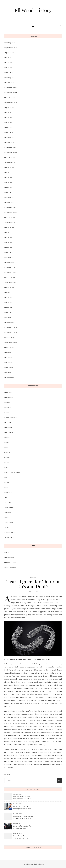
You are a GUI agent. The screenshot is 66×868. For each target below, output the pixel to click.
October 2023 (10, 157)
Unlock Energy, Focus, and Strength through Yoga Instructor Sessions (22, 837)
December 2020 (11, 327)
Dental (7, 412)
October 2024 (10, 97)
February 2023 (10, 197)
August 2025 (9, 52)
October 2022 (10, 217)
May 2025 (8, 67)
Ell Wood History (33, 10)
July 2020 (8, 352)
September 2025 (11, 47)
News (7, 482)
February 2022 (10, 257)
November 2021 (11, 272)
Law (6, 477)
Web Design (9, 537)
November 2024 (11, 92)
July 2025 (8, 57)
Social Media (9, 507)
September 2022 (11, 222)
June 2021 (8, 297)
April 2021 (8, 307)
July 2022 (8, 232)
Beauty (7, 402)
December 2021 (11, 267)
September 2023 (11, 162)
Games (7, 452)
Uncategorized (10, 532)
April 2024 (8, 127)
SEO (6, 497)
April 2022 (8, 247)
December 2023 (11, 147)
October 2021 (10, 277)
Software (8, 512)
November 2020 (11, 332)
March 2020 (9, 367)
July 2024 (8, 112)
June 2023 (8, 177)
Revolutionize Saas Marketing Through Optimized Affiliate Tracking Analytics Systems (23, 818)
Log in (7, 552)
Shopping (8, 502)
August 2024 (9, 107)
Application (8, 392)
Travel (7, 527)
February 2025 (10, 77)
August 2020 (9, 347)
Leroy (9, 774)
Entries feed (9, 557)
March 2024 (9, 132)
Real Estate (9, 492)
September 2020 (11, 342)
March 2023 (9, 192)
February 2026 (10, 42)
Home (7, 467)
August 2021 (9, 287)
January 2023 (9, 202)
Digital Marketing (11, 417)
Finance (7, 442)
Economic (8, 422)
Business (8, 407)
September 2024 (11, 102)
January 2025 (9, 82)
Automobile (9, 397)
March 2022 (9, 252)
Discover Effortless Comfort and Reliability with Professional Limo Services (22, 827)
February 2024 (10, 137)
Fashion (7, 437)
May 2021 (8, 302)
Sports (7, 517)
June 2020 (8, 357)
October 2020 (10, 337)
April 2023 (8, 187)
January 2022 (9, 262)
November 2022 (11, 212)
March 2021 (9, 312)
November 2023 (11, 152)
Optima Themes (39, 864)
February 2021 (10, 317)
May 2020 (8, 362)
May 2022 (8, 242)
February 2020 (10, 372)
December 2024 (11, 87)
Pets (6, 487)
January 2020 (9, 377)
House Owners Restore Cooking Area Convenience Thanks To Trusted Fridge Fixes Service (22, 808)
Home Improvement (12, 472)
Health (7, 462)
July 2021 (8, 292)
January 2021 (9, 322)
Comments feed (10, 562)
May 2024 (8, 122)
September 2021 (11, 282)
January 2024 (9, 142)
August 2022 (9, 227)
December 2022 (11, 207)
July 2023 (8, 172)
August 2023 (9, 167)
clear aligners (44, 694)
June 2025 (8, 62)
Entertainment (10, 432)
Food (6, 447)
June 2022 (8, 237)
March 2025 (9, 72)
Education (8, 427)
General (7, 457)
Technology (9, 522)
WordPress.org (10, 567)
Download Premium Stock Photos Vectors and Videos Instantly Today (22, 798)
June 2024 (8, 117)
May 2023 (8, 182)
